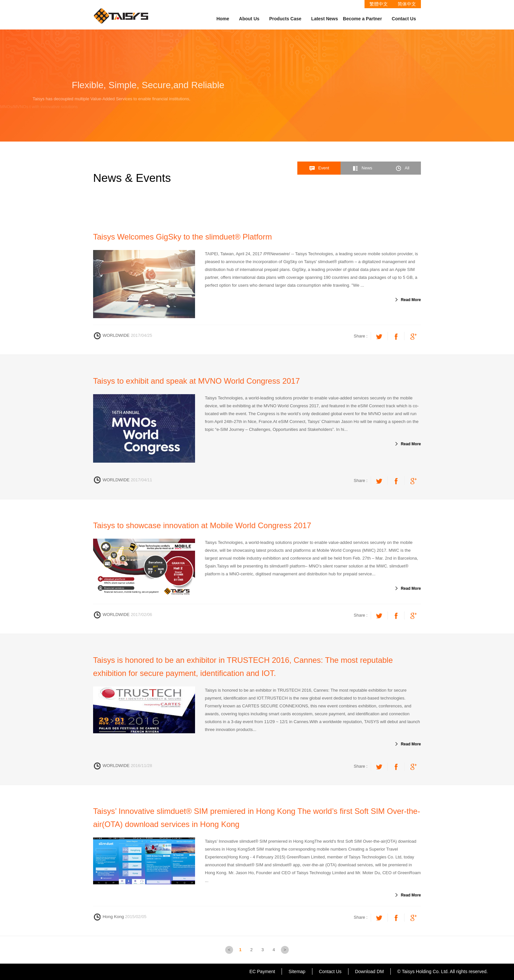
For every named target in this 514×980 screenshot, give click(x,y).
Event (319, 168)
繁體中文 (379, 4)
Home (223, 19)
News (362, 168)
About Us (249, 19)
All (402, 168)
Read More (411, 300)
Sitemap (297, 971)
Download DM (369, 971)
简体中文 (407, 4)
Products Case (285, 19)
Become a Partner (362, 19)
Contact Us (404, 19)
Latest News (325, 19)
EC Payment (262, 971)
